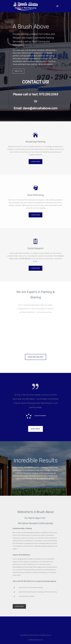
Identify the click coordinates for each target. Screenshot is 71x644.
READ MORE (35, 429)
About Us (18, 71)
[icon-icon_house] (35, 135)
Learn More (35, 162)
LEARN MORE (19, 606)
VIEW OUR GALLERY (36, 357)
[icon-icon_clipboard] (35, 242)
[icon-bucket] (35, 188)
